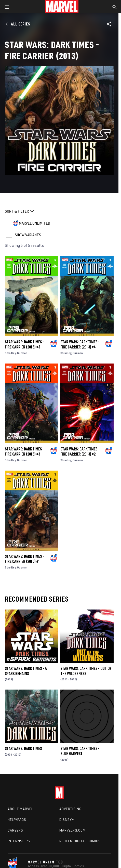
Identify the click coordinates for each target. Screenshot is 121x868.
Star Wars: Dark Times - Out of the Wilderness (86, 671)
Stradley (10, 353)
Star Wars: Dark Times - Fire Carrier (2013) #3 (24, 451)
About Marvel (20, 809)
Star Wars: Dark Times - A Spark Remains (26, 671)
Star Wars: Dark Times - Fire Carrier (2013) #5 (24, 344)
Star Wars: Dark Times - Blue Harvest (80, 751)
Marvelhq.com (72, 830)
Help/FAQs (17, 820)
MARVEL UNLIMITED (35, 223)
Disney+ (67, 820)
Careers (15, 830)
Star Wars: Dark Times (23, 748)
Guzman (22, 353)
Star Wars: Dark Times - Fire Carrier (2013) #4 (80, 344)
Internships (19, 841)
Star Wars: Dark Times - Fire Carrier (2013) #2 (80, 451)
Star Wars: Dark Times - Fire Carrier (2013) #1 (24, 559)
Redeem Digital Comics (80, 841)
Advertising (70, 809)
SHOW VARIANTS (28, 235)
